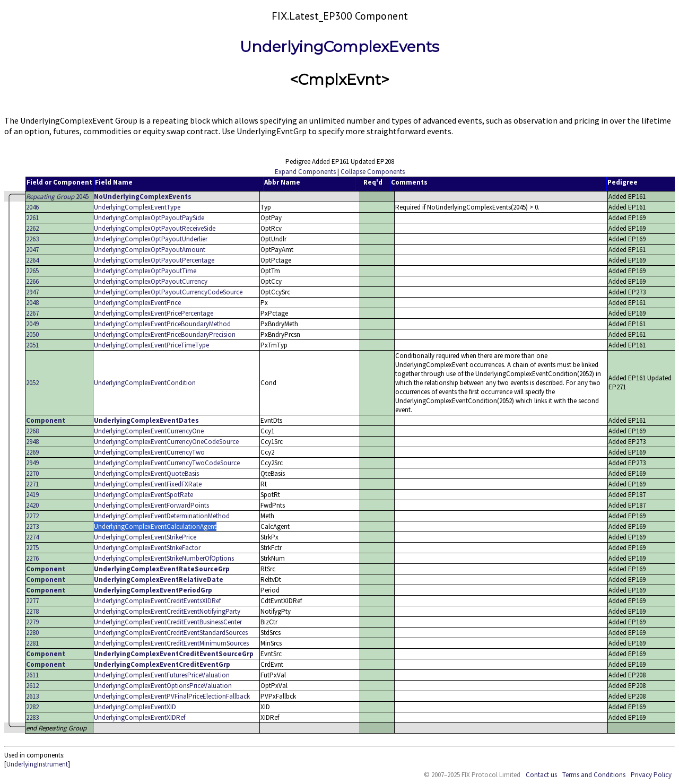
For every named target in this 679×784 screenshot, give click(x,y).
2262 (32, 228)
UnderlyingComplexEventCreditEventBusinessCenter (168, 622)
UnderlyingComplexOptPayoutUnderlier (151, 239)
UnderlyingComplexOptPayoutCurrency (151, 281)
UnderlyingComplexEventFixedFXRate (148, 484)
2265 (32, 271)
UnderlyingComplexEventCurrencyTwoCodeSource (167, 463)
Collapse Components (373, 172)
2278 (32, 611)
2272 (32, 516)
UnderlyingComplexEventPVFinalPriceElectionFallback (172, 696)
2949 (32, 463)
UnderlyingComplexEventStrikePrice (145, 537)
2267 (32, 313)
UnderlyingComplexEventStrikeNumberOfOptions (164, 558)
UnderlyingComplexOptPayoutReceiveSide (155, 228)
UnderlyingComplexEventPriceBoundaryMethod (162, 324)
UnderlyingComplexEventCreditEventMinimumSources (171, 643)
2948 (32, 442)
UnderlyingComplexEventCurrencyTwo (149, 452)
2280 (32, 633)
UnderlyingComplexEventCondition (145, 383)
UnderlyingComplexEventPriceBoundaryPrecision (165, 334)
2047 (32, 250)
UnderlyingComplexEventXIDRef (140, 717)
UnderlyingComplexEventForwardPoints (151, 505)
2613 (32, 696)
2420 (32, 505)
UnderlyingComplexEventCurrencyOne (149, 431)
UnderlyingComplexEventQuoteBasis (146, 473)
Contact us (541, 775)
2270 (32, 473)
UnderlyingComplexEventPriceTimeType (151, 345)
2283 (32, 717)
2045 (57, 197)
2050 (32, 334)
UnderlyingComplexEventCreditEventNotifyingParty (167, 611)
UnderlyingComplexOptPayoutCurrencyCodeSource (168, 292)
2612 (32, 686)
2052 (32, 383)
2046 (32, 207)
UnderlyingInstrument (37, 764)
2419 (32, 495)
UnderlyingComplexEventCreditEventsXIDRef (157, 601)
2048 (32, 303)
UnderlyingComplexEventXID (135, 707)
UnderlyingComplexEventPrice (137, 303)
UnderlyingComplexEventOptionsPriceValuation (163, 686)
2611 (32, 675)
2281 (32, 643)
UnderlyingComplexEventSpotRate (143, 495)
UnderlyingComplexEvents (339, 47)
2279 (32, 622)
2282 (32, 707)
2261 (32, 218)
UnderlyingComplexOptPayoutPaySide (149, 218)
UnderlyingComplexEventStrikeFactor (147, 548)
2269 (32, 452)
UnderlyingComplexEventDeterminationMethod (162, 516)
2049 (32, 324)
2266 (32, 281)
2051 (32, 345)
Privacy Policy (651, 775)
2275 (32, 548)
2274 (32, 537)
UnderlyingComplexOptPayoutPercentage (154, 260)
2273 (32, 526)
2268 (32, 431)
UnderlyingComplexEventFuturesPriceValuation (162, 675)
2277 (32, 601)
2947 (32, 292)
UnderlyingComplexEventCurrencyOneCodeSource (166, 442)
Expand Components (305, 172)
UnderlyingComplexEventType (137, 207)
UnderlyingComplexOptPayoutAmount (150, 250)
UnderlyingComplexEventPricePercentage (154, 313)
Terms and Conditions (594, 775)
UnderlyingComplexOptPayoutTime (145, 271)
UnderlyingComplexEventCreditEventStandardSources (171, 633)
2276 (32, 558)
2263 (32, 239)
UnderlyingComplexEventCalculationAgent (155, 526)
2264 (32, 260)
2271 (32, 484)
